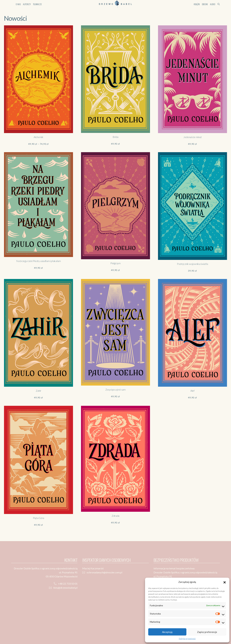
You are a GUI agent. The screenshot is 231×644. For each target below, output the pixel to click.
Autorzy (27, 4)
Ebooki (205, 4)
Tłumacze (37, 4)
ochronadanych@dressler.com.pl (104, 572)
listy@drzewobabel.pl (65, 588)
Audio (213, 4)
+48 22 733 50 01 (68, 584)
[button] (225, 582)
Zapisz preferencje (207, 632)
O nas (18, 4)
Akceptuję (167, 632)
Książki (197, 4)
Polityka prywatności (187, 638)
